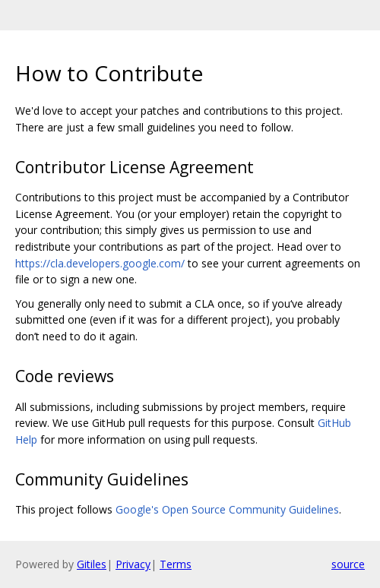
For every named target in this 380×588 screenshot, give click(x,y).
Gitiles (92, 564)
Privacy (133, 564)
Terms (176, 564)
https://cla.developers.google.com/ (100, 263)
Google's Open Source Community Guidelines (227, 509)
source (348, 564)
